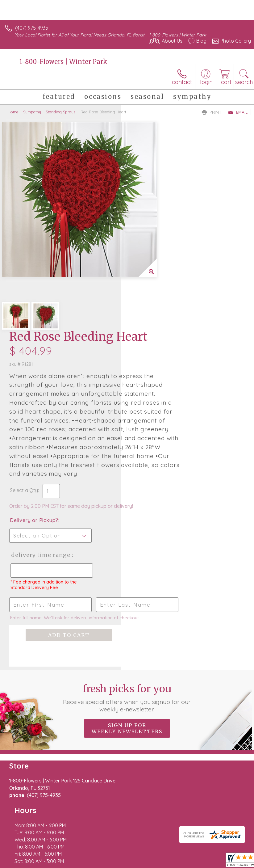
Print (212, 112)
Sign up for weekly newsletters (127, 605)
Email (238, 112)
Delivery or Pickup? (155, 374)
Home (13, 112)
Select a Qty (145, 338)
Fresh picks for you (127, 575)
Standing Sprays (60, 112)
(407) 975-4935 (32, 28)
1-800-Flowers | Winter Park (63, 62)
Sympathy (32, 112)
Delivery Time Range (151, 415)
